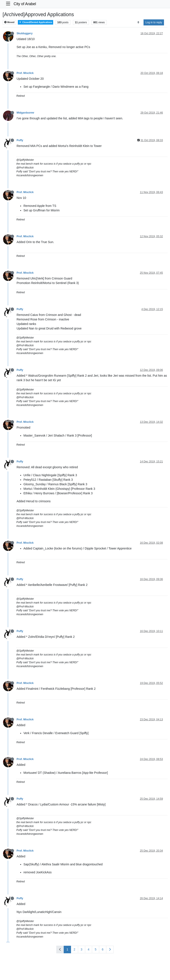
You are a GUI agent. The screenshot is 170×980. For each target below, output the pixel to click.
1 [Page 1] (67, 949)
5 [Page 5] (96, 949)
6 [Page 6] (103, 949)
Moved (9, 22)
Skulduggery (25, 33)
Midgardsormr (25, 113)
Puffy (20, 140)
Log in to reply (154, 22)
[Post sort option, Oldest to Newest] (138, 22)
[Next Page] (110, 950)
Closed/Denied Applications (36, 22)
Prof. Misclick (25, 73)
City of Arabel (25, 4)
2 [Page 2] (74, 949)
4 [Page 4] (89, 949)
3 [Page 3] (82, 949)
